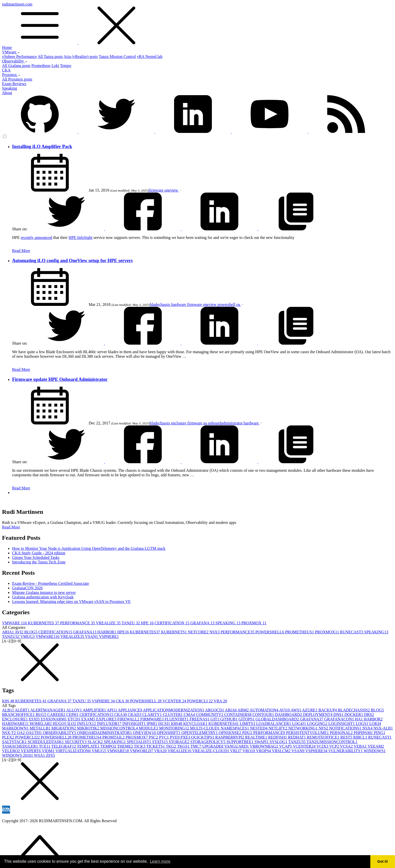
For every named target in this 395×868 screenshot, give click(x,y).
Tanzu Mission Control (117, 57)
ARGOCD (215, 710)
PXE (186, 737)
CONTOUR (264, 715)
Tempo (65, 66)
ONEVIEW (145, 733)
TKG (171, 746)
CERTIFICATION (173, 623)
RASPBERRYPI (230, 737)
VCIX (323, 746)
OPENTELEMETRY (200, 733)
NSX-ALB (383, 728)
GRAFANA (203, 623)
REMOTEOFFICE (324, 737)
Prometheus (41, 66)
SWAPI (262, 742)
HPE (148, 623)
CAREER (57, 715)
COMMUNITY (210, 715)
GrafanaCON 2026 (27, 588)
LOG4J (299, 724)
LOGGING (318, 724)
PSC (154, 737)
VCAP (286, 746)
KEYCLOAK (196, 724)
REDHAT (297, 737)
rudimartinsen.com (197, 24)
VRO (249, 751)
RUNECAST (352, 632)
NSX (215, 632)
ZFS (50, 755)
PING (380, 733)
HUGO (60, 724)
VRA (220, 701)
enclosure (179, 423)
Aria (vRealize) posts (81, 57)
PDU (248, 733)
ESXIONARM (54, 719)
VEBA (361, 746)
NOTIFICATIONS (346, 728)
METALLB (41, 728)
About (7, 93)
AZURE (310, 710)
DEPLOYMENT (318, 715)
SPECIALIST (139, 742)
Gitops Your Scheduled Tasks (36, 557)
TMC (196, 746)
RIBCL (361, 737)
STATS (160, 742)
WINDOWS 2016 (18, 755)
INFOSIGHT (135, 724)
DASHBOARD (289, 715)
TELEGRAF (64, 746)
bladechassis (160, 304)
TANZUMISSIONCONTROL (332, 742)
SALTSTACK (15, 742)
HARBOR (107, 632)
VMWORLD (142, 751)
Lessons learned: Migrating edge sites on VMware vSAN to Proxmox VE (71, 602)
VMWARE (15, 623)
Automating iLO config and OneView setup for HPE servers (72, 260)
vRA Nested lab (150, 57)
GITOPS (247, 719)
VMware (11, 52)
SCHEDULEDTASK (46, 742)
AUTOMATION (264, 710)
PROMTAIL (114, 737)
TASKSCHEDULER (20, 746)
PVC (164, 737)
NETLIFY (278, 728)
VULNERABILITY (346, 751)
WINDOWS (375, 751)
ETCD (75, 719)
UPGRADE (213, 746)
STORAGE (180, 742)
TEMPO (109, 746)
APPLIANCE (130, 710)
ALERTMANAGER (48, 710)
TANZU (131, 623)
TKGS (184, 746)
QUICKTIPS (203, 737)
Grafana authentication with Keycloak (43, 597)
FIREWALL (129, 719)
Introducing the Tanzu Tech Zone (39, 562)
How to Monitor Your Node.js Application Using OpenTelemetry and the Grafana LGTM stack (89, 548)
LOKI (375, 724)
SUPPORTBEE (241, 742)
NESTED (259, 728)
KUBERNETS (174, 632)
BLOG (31, 632)
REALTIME (257, 737)
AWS (296, 710)
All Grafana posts (16, 66)
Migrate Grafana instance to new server (44, 592)
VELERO (11, 751)
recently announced (36, 238)
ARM (244, 710)
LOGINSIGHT (342, 724)
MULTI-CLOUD (205, 728)
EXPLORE (107, 719)
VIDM (49, 751)
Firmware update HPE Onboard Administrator (60, 379)
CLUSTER (173, 715)
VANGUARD (237, 746)
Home (7, 47)
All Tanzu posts (50, 57)
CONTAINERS (238, 715)
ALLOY (74, 710)
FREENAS (200, 719)
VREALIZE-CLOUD (211, 751)
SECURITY (76, 742)
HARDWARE (16, 724)
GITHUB (229, 719)
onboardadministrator (226, 423)
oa (239, 304)
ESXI (35, 719)
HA (359, 719)
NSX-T (9, 733)
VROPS (264, 751)
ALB (8, 710)
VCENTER (175, 701)
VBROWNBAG (264, 746)
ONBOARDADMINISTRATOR (105, 733)
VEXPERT (31, 751)
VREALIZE (109, 623)
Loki (55, 66)
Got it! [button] (383, 861)
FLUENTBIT (177, 719)
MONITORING (175, 728)
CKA (6, 70)
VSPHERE (109, 637)
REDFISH (278, 737)
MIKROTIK (89, 728)
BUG (42, 715)
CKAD (135, 715)
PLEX (9, 737)
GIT (216, 719)
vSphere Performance (19, 57)
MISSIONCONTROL (120, 728)
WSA (40, 755)
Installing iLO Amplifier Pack (42, 146)
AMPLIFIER (95, 710)
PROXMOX (254, 623)
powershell (227, 304)
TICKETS (156, 746)
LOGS (363, 724)
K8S (9, 701)
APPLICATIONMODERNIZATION (174, 710)
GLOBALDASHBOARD (278, 719)
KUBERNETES (44, 623)
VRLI (236, 751)
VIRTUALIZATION (74, 751)
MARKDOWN (16, 728)
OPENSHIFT (169, 733)
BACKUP (328, 710)
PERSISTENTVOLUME (308, 733)
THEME (126, 746)
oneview (172, 190)
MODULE (149, 728)
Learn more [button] (160, 861)
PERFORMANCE (78, 623)
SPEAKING (228, 623)
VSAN (92, 637)
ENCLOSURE (15, 719)
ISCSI (165, 724)
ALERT (23, 710)
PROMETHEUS (300, 632)
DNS (339, 715)
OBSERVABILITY (60, 733)
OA (21, 733)
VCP (335, 746)
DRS (369, 715)
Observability (15, 61)
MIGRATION (64, 728)
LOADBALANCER (274, 724)
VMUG (28, 637)
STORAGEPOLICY (208, 742)
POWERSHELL (270, 632)
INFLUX (87, 724)
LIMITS (248, 724)
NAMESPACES (235, 728)
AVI (19, 632)
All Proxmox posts (17, 79)
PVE (175, 737)
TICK (140, 746)
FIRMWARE (152, 719)
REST (347, 737)
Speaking (10, 88)
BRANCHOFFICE (19, 715)
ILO (72, 724)
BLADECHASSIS (354, 710)
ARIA (8, 632)
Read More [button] (11, 527)
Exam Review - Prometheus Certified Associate (51, 583)
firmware (157, 190)
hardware (179, 304)
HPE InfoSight (80, 238)
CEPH (73, 715)
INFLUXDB (110, 724)
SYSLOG (279, 742)
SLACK (96, 742)
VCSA (347, 746)
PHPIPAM (364, 733)
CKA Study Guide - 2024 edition (39, 553)
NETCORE (199, 632)
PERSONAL (342, 733)
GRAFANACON (340, 719)
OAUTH (34, 733)
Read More (21, 251)
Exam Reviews (14, 84)
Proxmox (11, 75)
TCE (45, 746)
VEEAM (376, 746)
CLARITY (153, 715)
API (112, 710)
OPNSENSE (230, 733)
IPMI (152, 724)
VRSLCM (282, 751)
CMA (190, 715)
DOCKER (354, 715)
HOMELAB (41, 724)
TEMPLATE (89, 746)
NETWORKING (303, 728)
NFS (324, 728)
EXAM (89, 719)
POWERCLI (201, 701)
